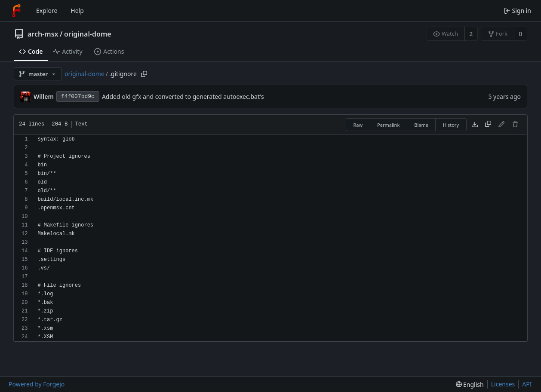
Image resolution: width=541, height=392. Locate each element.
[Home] (16, 11)
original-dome (88, 34)
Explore (47, 11)
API (527, 384)
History (451, 125)
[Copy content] (488, 125)
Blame (421, 125)
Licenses (503, 384)
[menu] (470, 384)
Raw (358, 125)
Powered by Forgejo (37, 384)
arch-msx (43, 34)
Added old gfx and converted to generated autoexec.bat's (183, 96)
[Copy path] (144, 74)
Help (77, 11)
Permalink (388, 125)
